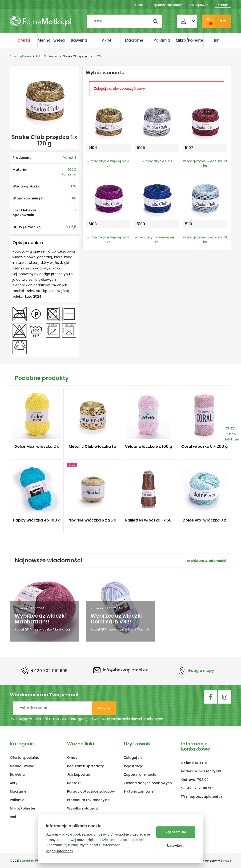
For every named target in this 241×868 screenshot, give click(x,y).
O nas (139, 5)
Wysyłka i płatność (83, 808)
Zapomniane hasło (140, 775)
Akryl (106, 40)
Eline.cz (226, 861)
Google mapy (197, 671)
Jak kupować (199, 5)
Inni (217, 40)
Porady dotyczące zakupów (91, 791)
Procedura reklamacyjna (88, 800)
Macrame (134, 40)
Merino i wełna (51, 40)
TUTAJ (232, 434)
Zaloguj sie (133, 758)
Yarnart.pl (27, 861)
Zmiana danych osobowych (148, 783)
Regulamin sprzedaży (166, 5)
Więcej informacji (59, 851)
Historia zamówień (140, 791)
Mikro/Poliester (190, 40)
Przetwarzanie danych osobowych (135, 719)
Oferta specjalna (24, 43)
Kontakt (223, 5)
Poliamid (162, 40)
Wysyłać (104, 708)
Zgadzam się (176, 832)
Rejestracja (134, 766)
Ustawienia (176, 846)
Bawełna (79, 40)
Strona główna (20, 56)
